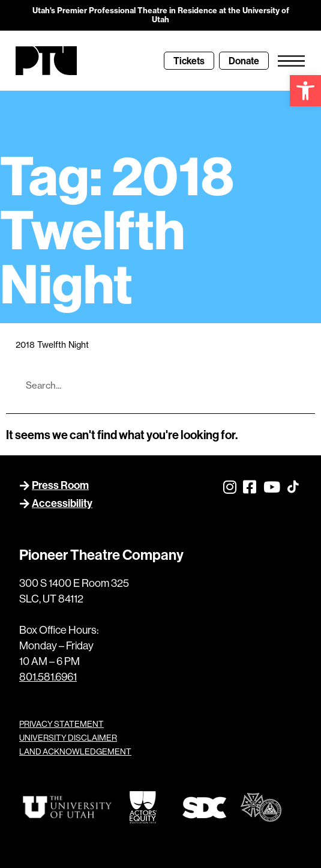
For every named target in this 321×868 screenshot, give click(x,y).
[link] (305, 91)
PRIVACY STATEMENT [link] (61, 724)
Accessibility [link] (62, 503)
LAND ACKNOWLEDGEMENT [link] (75, 751)
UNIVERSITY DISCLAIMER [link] (68, 738)
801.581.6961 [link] (48, 677)
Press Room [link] (60, 485)
